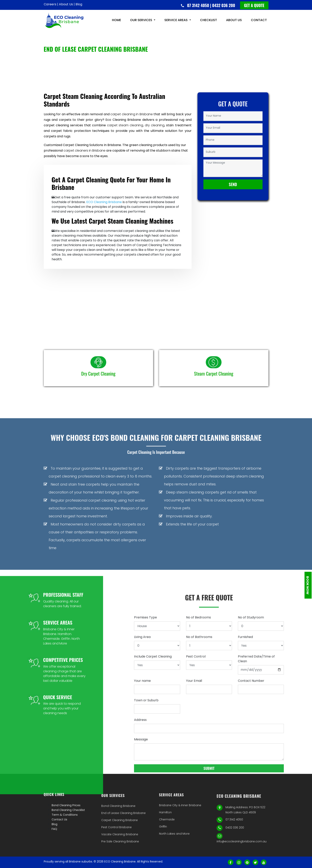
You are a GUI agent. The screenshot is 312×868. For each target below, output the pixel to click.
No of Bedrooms (198, 751)
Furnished (245, 770)
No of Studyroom (251, 751)
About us (234, 22)
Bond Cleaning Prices (66, 829)
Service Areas (176, 22)
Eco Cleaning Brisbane (123, 120)
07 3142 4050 (234, 852)
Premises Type (145, 751)
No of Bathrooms (199, 770)
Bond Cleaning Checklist (68, 834)
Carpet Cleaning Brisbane (120, 851)
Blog (79, 4)
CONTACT (259, 22)
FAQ (54, 853)
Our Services (142, 22)
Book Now (308, 585)
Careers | (51, 4)
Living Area (142, 770)
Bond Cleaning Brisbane (118, 837)
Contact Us (59, 843)
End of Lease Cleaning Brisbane (123, 844)
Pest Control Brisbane (116, 858)
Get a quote (254, 6)
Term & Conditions (65, 838)
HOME (116, 22)
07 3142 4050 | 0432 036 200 (211, 6)
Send (233, 190)
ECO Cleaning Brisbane (104, 202)
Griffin (163, 853)
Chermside (167, 846)
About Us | (67, 4)
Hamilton (165, 839)
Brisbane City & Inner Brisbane (180, 831)
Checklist (209, 22)
